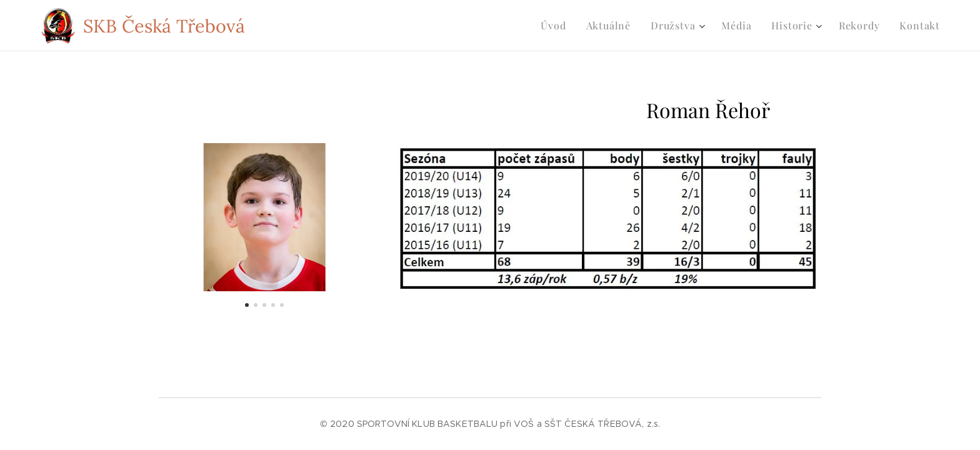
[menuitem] (557, 26)
